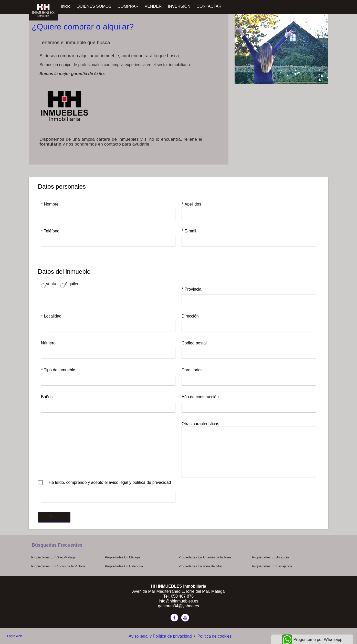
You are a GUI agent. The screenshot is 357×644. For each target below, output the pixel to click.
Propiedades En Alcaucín (271, 557)
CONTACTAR (209, 6)
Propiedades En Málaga (123, 557)
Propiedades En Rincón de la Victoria (58, 566)
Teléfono (50, 231)
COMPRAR (128, 6)
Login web (15, 636)
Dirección (190, 316)
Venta (51, 284)
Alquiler (72, 284)
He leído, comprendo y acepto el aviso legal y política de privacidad (110, 482)
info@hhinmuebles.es (178, 601)
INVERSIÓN (179, 6)
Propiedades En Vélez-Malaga (53, 557)
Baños (47, 397)
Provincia (191, 289)
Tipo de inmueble (58, 370)
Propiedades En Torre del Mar (200, 566)
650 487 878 (182, 596)
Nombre (50, 204)
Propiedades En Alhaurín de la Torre (205, 557)
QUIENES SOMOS (94, 6)
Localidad (51, 316)
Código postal (194, 343)
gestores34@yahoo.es (178, 606)
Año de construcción (200, 397)
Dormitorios (192, 370)
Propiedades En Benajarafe (272, 566)
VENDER (153, 6)
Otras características (200, 424)
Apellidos (191, 204)
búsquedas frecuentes (57, 545)
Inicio (66, 6)
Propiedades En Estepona (124, 566)
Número (48, 343)
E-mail (189, 231)
